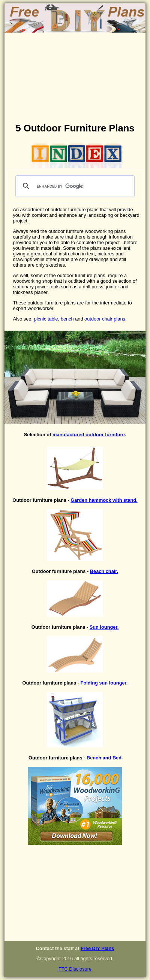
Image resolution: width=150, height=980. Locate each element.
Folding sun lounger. (104, 683)
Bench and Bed (104, 758)
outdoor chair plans (105, 319)
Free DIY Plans (97, 948)
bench (67, 319)
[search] (74, 186)
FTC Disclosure (75, 969)
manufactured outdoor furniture (89, 435)
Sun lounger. (104, 627)
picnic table (46, 319)
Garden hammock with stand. (104, 500)
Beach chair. (104, 571)
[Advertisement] (75, 79)
